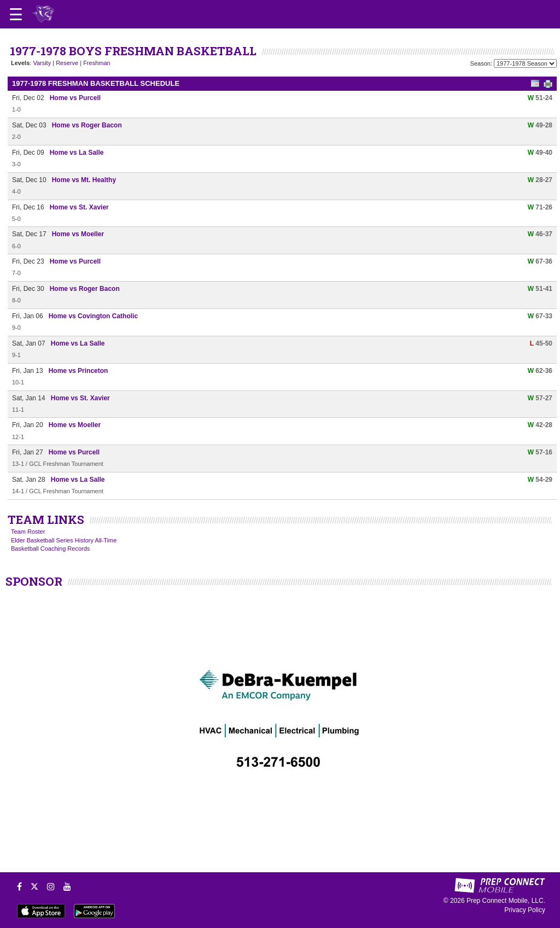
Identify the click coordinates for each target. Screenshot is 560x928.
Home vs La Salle (77, 153)
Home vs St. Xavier (79, 207)
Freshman (97, 63)
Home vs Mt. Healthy (84, 180)
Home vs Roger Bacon (87, 125)
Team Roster (28, 532)
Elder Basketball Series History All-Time (64, 540)
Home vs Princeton (78, 371)
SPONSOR (34, 581)
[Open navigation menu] (16, 14)
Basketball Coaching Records (50, 548)
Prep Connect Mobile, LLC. (506, 901)
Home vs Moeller (78, 234)
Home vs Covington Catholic (93, 316)
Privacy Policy (525, 910)
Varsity (42, 63)
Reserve (67, 63)
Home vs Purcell (75, 98)
